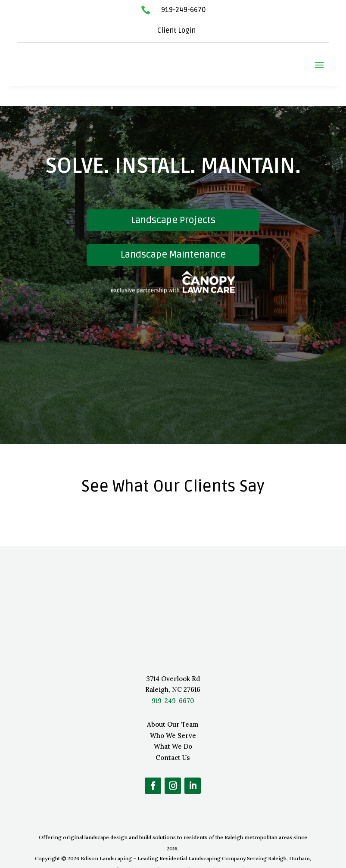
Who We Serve (173, 716)
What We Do (173, 726)
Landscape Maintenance (173, 235)
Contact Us (173, 738)
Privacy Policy (234, 850)
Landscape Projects (173, 200)
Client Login (176, 31)
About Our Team (173, 705)
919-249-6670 (183, 10)
